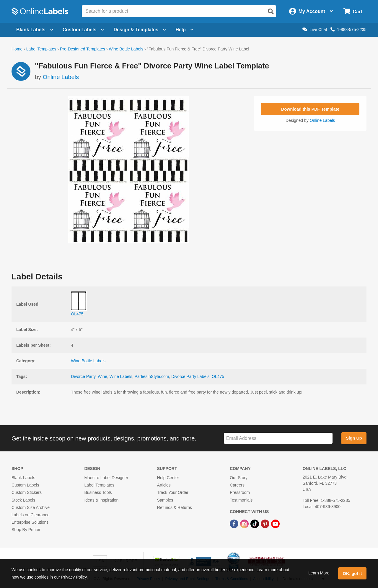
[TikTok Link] (255, 523)
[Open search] (271, 12)
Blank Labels (23, 478)
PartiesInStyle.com (152, 376)
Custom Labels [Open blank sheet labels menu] (83, 30)
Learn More (319, 573)
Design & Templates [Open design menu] (140, 30)
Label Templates (41, 49)
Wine (102, 376)
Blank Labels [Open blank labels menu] (35, 30)
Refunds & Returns (175, 507)
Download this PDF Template (310, 109)
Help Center (168, 478)
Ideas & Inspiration (101, 500)
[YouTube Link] (275, 523)
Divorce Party (83, 376)
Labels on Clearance (30, 515)
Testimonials (241, 500)
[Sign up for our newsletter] (278, 438)
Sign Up (354, 438)
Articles (164, 485)
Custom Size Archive (31, 507)
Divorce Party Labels (190, 376)
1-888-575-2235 (348, 30)
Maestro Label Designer (106, 478)
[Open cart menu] (353, 11)
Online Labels (61, 77)
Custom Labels (25, 485)
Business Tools (98, 492)
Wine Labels (121, 376)
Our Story (239, 478)
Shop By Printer (26, 530)
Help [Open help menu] (184, 30)
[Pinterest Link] (266, 523)
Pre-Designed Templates (83, 49)
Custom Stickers (27, 492)
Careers (237, 485)
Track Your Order (173, 492)
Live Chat (315, 30)
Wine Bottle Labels (126, 49)
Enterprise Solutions (30, 522)
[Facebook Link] (235, 523)
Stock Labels (23, 500)
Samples (165, 500)
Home (17, 49)
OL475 (218, 376)
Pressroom (240, 492)
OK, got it (352, 574)
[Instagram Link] (245, 523)
